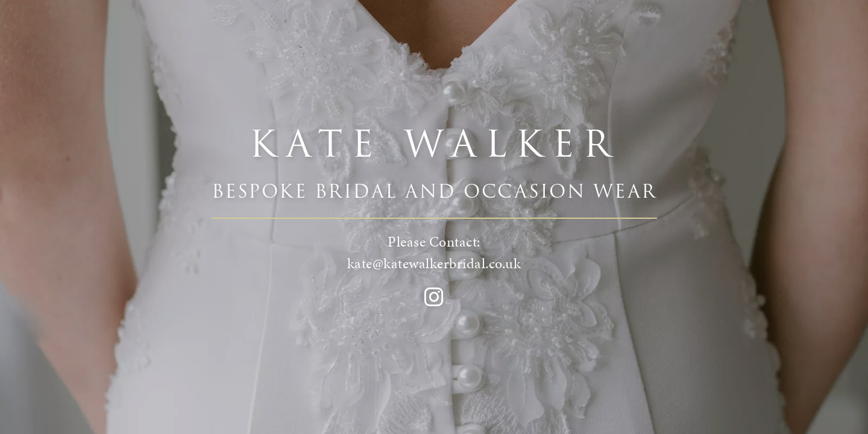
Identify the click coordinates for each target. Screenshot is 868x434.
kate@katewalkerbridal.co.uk (434, 263)
